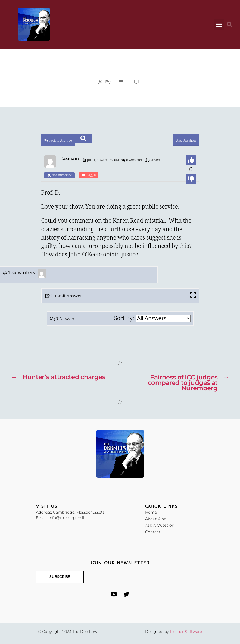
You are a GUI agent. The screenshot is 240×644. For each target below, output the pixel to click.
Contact (153, 532)
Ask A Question (160, 525)
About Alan (156, 519)
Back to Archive (58, 141)
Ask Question (186, 141)
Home (151, 512)
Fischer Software (186, 631)
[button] (219, 24)
